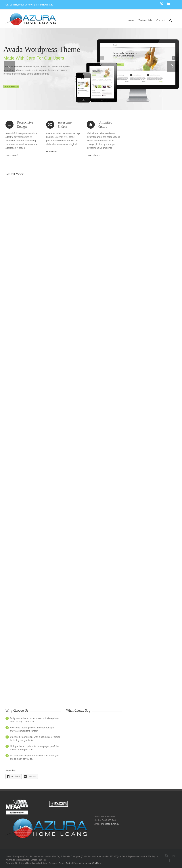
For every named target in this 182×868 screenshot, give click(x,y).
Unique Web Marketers (95, 863)
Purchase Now (11, 87)
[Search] (171, 20)
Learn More (11, 155)
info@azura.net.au (44, 5)
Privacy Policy (65, 863)
